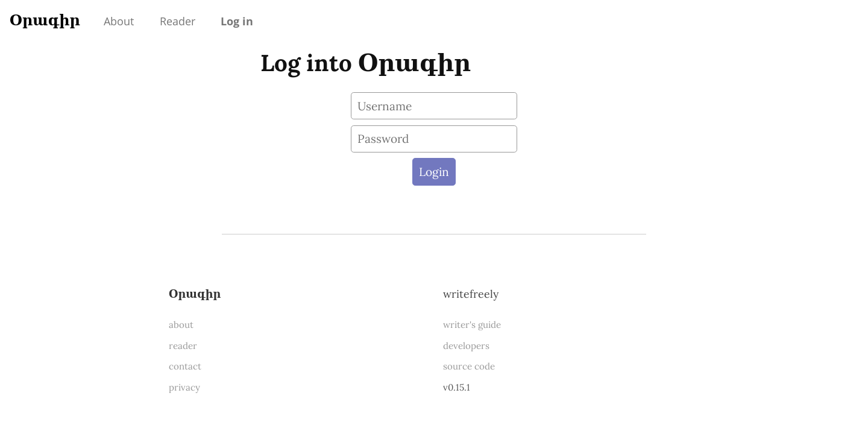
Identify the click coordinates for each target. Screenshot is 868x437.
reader (183, 346)
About (119, 21)
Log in (237, 21)
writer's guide (472, 325)
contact (185, 366)
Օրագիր (45, 20)
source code (469, 366)
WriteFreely (471, 294)
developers (466, 346)
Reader (178, 21)
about (181, 325)
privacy (184, 387)
